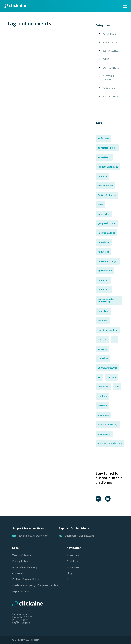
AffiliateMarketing (108, 167)
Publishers (109, 88)
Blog (69, 573)
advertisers (104, 157)
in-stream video (107, 233)
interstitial (104, 242)
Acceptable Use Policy (25, 567)
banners (102, 176)
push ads (103, 321)
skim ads (102, 349)
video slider (104, 434)
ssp (99, 377)
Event (106, 59)
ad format (103, 138)
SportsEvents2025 (107, 368)
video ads (103, 415)
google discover (107, 223)
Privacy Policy (20, 561)
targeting (103, 387)
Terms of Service (22, 555)
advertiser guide (107, 148)
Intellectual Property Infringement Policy (35, 585)
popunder (103, 280)
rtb (115, 339)
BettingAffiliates (107, 195)
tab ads (112, 377)
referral (102, 339)
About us (72, 579)
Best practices (111, 51)
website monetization (110, 443)
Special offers (111, 96)
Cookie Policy (20, 573)
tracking (102, 396)
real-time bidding (108, 330)
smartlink (103, 358)
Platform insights (108, 78)
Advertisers (110, 42)
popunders (104, 289)
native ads (103, 252)
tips (117, 387)
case (100, 205)
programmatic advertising (106, 300)
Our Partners (111, 68)
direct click (104, 214)
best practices (105, 186)
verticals (102, 406)
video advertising (108, 424)
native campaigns (108, 261)
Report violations (22, 591)
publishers (103, 311)
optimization (105, 271)
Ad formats (109, 34)
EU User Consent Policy (26, 579)
